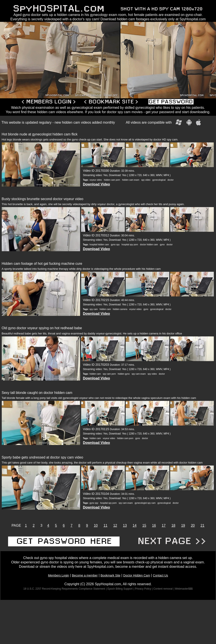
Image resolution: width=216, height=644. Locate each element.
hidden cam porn (112, 180)
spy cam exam (139, 374)
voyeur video (96, 180)
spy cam (93, 309)
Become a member (85, 575)
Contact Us (160, 575)
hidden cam (105, 309)
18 (173, 525)
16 (154, 525)
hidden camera (120, 309)
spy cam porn (109, 374)
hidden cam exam (131, 180)
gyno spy (115, 245)
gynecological (159, 180)
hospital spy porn (130, 245)
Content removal (163, 589)
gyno (162, 245)
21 (202, 525)
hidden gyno (124, 374)
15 (144, 525)
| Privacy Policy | (143, 589)
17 (164, 525)
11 (105, 525)
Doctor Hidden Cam (137, 575)
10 (96, 525)
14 (135, 525)
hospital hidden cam (99, 245)
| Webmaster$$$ (183, 589)
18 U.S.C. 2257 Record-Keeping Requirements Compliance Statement (64, 589)
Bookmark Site (111, 575)
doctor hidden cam (149, 245)
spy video (146, 180)
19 (183, 525)
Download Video (96, 184)
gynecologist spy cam (145, 503)
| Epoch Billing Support (119, 589)
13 (125, 525)
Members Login (59, 575)
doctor (171, 180)
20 (193, 525)
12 (115, 525)
